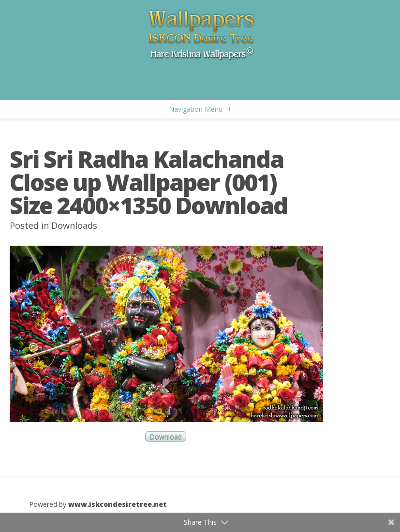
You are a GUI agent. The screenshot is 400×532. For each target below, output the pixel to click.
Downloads (74, 225)
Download (166, 436)
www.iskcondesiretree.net (118, 504)
